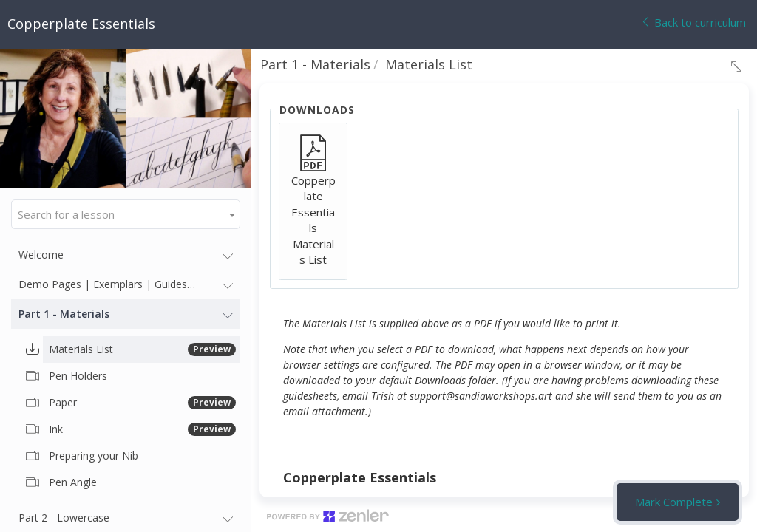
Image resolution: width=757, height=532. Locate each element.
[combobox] (126, 214)
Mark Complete (674, 502)
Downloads (317, 110)
